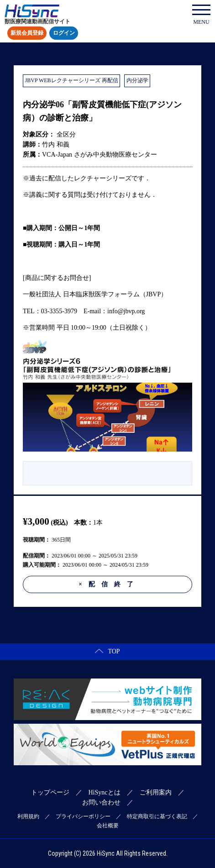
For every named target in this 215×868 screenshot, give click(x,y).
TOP (107, 651)
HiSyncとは (105, 792)
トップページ (50, 792)
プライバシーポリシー (83, 816)
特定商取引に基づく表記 (157, 816)
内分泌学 (137, 80)
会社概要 (108, 826)
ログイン (64, 33)
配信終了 (109, 584)
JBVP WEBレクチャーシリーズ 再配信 (72, 80)
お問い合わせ (101, 802)
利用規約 (28, 816)
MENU (201, 15)
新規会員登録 (27, 33)
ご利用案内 (156, 792)
